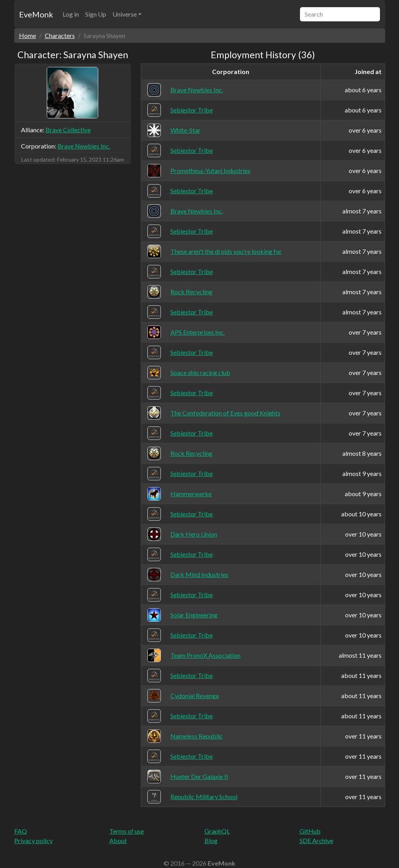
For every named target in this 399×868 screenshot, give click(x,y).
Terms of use (127, 831)
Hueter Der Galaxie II (199, 776)
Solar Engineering (194, 615)
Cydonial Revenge (195, 696)
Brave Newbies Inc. (84, 146)
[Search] (340, 14)
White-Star (185, 130)
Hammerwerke (191, 494)
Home (28, 35)
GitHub (310, 831)
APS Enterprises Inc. (198, 332)
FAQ (21, 831)
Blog (211, 840)
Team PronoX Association (205, 655)
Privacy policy (33, 840)
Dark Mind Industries (199, 574)
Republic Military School (204, 797)
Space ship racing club (200, 372)
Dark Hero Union (194, 534)
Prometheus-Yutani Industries (210, 170)
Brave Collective (68, 130)
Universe (125, 14)
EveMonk (36, 14)
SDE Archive (316, 840)
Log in (71, 14)
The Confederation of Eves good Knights (225, 413)
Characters (60, 35)
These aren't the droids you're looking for (226, 251)
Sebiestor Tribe (192, 110)
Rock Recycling (191, 292)
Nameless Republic (197, 736)
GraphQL (217, 831)
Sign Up (96, 14)
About (118, 840)
